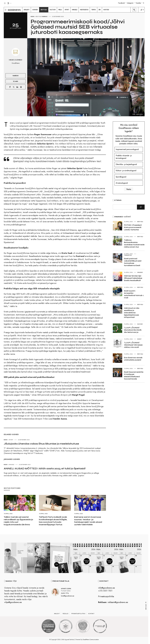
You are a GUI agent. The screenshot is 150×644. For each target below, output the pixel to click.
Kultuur (140, 324)
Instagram (130, 3)
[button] (5, 10)
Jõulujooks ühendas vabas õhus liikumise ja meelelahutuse (41, 444)
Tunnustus (128, 255)
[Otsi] (141, 207)
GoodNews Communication (91, 640)
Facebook (121, 3)
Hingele (12, 465)
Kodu (32, 16)
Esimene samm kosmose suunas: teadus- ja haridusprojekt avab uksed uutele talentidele (88, 521)
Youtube (138, 3)
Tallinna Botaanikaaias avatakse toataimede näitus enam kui (134, 243)
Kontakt (91, 614)
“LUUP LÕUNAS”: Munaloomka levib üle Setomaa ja (133, 330)
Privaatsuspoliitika (106, 596)
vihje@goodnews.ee (13, 602)
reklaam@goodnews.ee (118, 602)
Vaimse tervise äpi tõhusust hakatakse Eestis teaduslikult (133, 278)
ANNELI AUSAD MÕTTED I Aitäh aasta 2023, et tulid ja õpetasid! (45, 469)
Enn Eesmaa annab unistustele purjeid (133, 359)
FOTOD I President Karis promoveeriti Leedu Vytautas (133, 227)
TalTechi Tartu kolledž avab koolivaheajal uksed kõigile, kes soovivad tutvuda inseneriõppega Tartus (53, 521)
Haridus (45, 16)
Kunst (139, 339)
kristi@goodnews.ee (68, 596)
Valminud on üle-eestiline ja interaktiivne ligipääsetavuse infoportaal (132, 313)
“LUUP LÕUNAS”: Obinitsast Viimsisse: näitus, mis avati (133, 345)
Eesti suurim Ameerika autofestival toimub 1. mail (134, 294)
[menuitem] (27, 10)
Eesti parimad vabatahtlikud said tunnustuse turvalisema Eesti (133, 262)
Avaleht (57, 614)
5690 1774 (65, 593)
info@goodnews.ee (106, 588)
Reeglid (65, 614)
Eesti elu (39, 16)
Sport (11, 440)
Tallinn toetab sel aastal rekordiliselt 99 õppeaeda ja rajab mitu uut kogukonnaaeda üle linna (18, 521)
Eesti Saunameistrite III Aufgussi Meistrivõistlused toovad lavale (134, 375)
